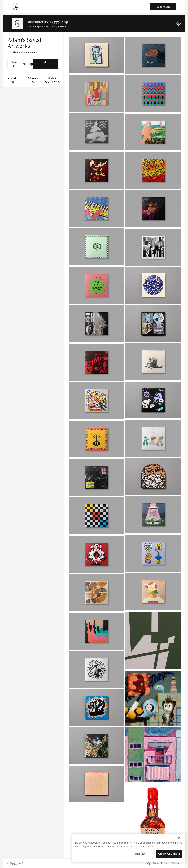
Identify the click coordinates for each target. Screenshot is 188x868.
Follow (46, 62)
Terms (156, 864)
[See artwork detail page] (96, 55)
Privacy (165, 864)
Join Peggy (163, 7)
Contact (176, 864)
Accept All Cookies (169, 854)
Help (148, 864)
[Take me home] (15, 7)
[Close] (179, 838)
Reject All (141, 854)
